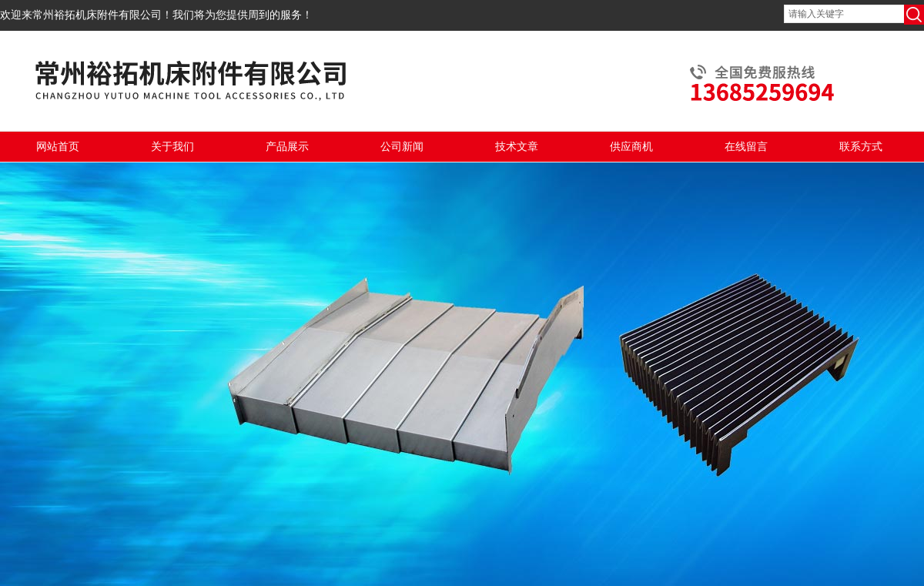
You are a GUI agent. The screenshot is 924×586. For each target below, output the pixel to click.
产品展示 (287, 147)
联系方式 (861, 147)
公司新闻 (402, 147)
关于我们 (172, 147)
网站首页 (58, 147)
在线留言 (746, 147)
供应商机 (631, 147)
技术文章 (517, 147)
